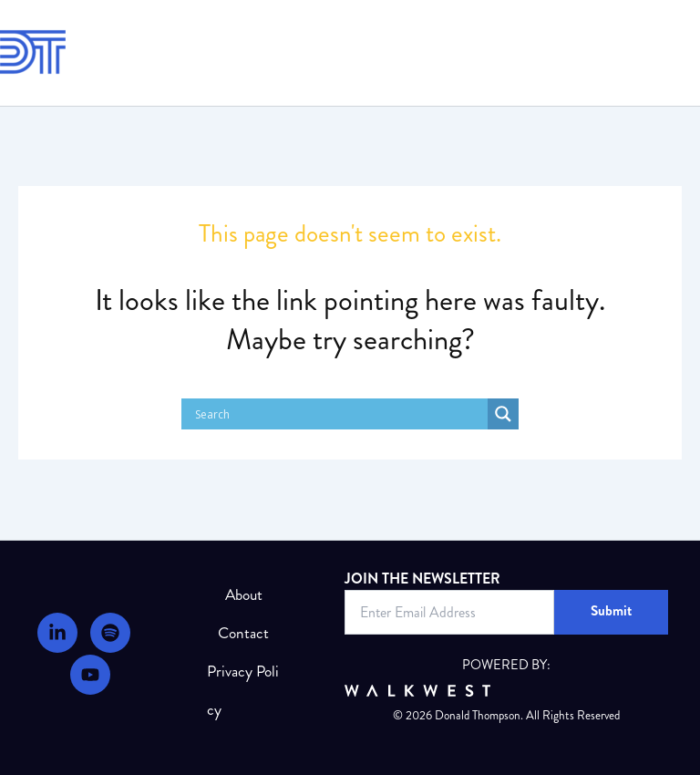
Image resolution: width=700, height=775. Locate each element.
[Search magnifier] (503, 414)
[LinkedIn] (57, 633)
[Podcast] (110, 633)
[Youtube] (90, 675)
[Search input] (339, 414)
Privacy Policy (243, 691)
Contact (243, 633)
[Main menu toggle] (676, 52)
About (244, 595)
